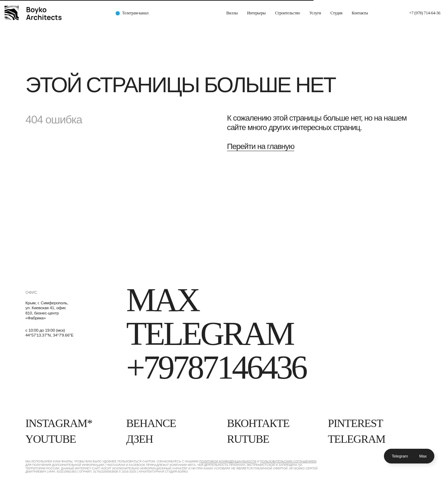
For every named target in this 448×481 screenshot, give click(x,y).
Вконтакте (258, 423)
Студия (336, 13)
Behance (151, 423)
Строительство (287, 13)
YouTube (50, 439)
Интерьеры (256, 13)
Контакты (360, 13)
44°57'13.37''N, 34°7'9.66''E (49, 335)
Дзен (139, 439)
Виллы (232, 13)
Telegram (400, 456)
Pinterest (355, 423)
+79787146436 (216, 367)
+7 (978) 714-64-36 (425, 13)
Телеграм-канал (135, 13)
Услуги (315, 13)
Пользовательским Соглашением (288, 461)
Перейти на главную (261, 146)
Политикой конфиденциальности (228, 461)
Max (423, 456)
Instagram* (59, 423)
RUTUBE (248, 439)
